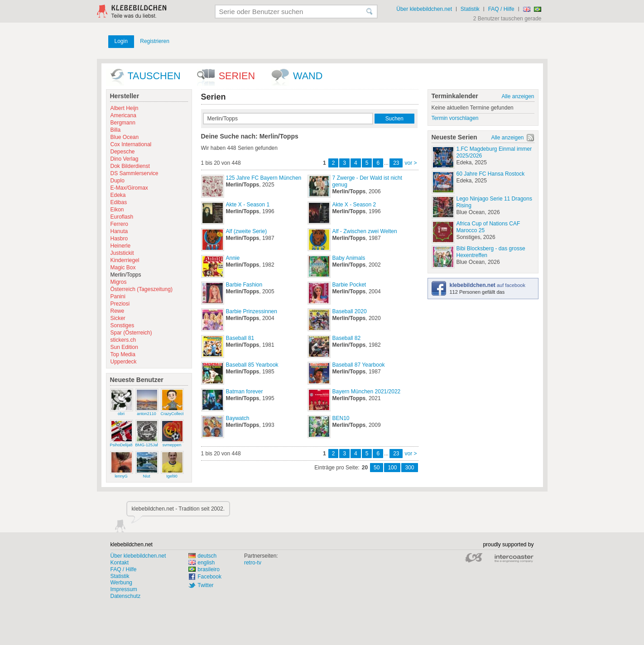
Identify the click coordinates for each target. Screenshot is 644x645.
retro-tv (253, 563)
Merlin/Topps (126, 275)
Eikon (117, 210)
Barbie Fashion (244, 285)
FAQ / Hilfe (501, 9)
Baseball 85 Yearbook (252, 365)
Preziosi (120, 304)
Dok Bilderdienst (130, 166)
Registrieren (155, 41)
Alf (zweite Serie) (247, 231)
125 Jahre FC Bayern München (264, 178)
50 (377, 468)
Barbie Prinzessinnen (252, 311)
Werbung (121, 583)
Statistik (470, 9)
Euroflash (122, 217)
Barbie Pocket (349, 285)
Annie (233, 258)
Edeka (118, 195)
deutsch (202, 556)
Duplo (118, 181)
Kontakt (120, 563)
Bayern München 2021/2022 (367, 392)
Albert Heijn (125, 108)
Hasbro (119, 239)
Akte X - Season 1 (248, 205)
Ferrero (119, 224)
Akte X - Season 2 (354, 205)
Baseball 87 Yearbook (359, 365)
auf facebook (488, 285)
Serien (237, 76)
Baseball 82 (347, 338)
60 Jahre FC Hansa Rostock (491, 174)
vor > (411, 163)
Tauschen (154, 76)
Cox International (131, 144)
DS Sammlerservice (135, 173)
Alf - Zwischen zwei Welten (365, 231)
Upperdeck (124, 362)
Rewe (118, 311)
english (202, 563)
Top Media (123, 354)
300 (409, 468)
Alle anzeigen (518, 96)
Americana (123, 115)
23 (396, 163)
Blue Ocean (125, 137)
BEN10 (341, 418)
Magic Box (123, 268)
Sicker (118, 318)
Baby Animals (349, 258)
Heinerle (121, 246)
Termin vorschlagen (455, 118)
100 (392, 468)
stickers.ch (123, 340)
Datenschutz (126, 596)
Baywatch (238, 418)
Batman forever (245, 392)
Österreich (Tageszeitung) (142, 289)
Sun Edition (124, 347)
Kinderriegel (125, 260)
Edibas (119, 202)
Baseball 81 (240, 338)
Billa (116, 130)
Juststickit (122, 253)
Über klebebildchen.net (424, 9)
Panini (118, 296)
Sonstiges (123, 325)
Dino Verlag (125, 159)
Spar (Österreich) (131, 333)
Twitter (205, 585)
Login (121, 41)
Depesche (123, 152)
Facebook (209, 577)
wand (308, 76)
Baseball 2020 (350, 311)
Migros (119, 282)
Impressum (124, 589)
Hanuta (119, 231)
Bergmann (123, 123)
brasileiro (204, 569)
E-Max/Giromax (129, 188)
